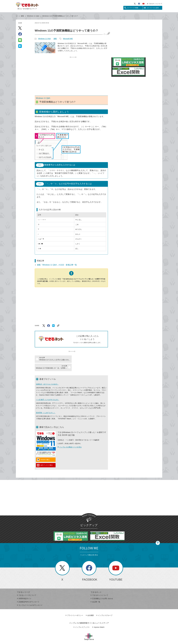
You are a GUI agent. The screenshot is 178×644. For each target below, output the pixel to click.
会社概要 (90, 607)
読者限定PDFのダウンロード (28, 594)
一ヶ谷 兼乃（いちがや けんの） (48, 391)
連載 (22, 16)
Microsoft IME (68, 39)
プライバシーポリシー (74, 607)
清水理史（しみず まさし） (46, 404)
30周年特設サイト (24, 590)
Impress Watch (98, 619)
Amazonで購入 (45, 451)
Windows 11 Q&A (33, 16)
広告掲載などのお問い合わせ (102, 590)
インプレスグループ (104, 607)
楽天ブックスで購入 (47, 457)
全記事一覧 (95, 594)
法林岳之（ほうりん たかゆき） (47, 376)
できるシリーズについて (27, 587)
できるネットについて (155, 4)
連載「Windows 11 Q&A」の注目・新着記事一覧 (57, 265)
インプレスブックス (82, 619)
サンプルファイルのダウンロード (30, 597)
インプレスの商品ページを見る (70, 439)
